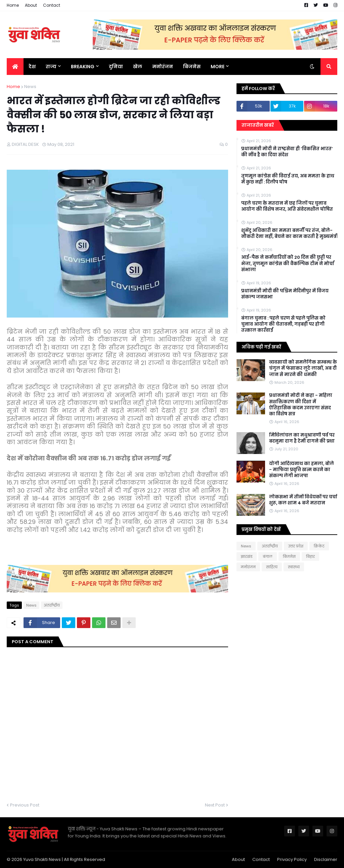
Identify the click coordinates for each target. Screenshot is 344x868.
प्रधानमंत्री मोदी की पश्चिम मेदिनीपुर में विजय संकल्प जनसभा (285, 294)
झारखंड (247, 556)
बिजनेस (289, 556)
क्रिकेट (319, 546)
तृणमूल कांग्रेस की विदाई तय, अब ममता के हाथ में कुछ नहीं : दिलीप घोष (288, 179)
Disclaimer (326, 859)
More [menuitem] (218, 67)
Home (13, 5)
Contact (52, 5)
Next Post (215, 805)
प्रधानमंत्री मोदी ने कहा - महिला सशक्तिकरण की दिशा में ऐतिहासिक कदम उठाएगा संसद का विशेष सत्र (301, 405)
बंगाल (268, 556)
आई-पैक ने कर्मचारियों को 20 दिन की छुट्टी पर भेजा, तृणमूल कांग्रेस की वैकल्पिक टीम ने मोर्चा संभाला (288, 263)
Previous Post (25, 805)
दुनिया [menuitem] (116, 67)
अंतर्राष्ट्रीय (52, 605)
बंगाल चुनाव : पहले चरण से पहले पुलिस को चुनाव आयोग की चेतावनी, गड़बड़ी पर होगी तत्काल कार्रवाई (283, 324)
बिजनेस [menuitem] (192, 67)
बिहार (310, 556)
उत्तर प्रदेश (296, 546)
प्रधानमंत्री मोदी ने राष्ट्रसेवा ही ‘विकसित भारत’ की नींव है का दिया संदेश (287, 152)
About (31, 5)
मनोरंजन (248, 567)
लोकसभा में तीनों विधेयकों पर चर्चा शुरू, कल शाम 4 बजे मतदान (303, 500)
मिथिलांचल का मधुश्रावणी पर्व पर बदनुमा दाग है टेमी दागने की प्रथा (302, 438)
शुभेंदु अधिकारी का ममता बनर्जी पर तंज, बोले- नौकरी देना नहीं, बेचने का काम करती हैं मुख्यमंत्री (290, 234)
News (30, 87)
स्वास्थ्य (294, 567)
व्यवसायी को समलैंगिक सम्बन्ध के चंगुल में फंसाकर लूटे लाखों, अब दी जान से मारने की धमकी (303, 368)
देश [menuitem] (32, 67)
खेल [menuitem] (138, 67)
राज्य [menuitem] (51, 67)
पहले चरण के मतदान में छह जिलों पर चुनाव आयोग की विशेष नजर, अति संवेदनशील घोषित (287, 206)
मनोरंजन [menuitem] (163, 67)
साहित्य (272, 567)
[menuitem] (15, 67)
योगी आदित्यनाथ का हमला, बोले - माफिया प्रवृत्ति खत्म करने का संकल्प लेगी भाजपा (302, 470)
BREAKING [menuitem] (83, 67)
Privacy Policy (292, 859)
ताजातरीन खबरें (258, 125)
